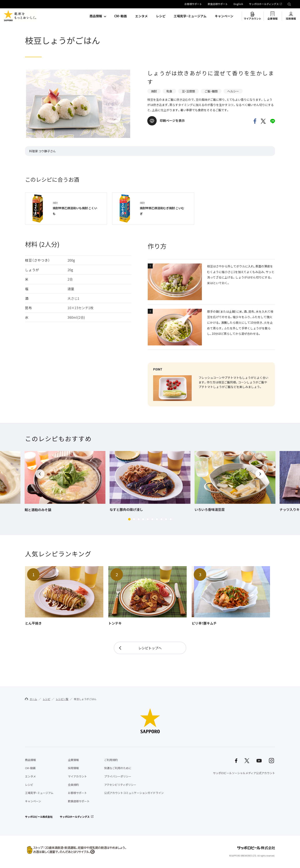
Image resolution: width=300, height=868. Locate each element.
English (238, 4)
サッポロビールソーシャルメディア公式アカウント (244, 773)
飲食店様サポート (218, 4)
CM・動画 (121, 16)
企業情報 (272, 19)
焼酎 (154, 91)
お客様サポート (193, 4)
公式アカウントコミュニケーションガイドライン (134, 793)
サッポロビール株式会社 (39, 817)
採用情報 (291, 19)
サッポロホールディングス (264, 4)
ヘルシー (233, 91)
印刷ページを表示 (172, 121)
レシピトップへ (150, 648)
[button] (129, 519)
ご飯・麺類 (211, 91)
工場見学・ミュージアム (190, 16)
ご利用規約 (111, 760)
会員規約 (73, 785)
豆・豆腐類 (188, 91)
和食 (169, 91)
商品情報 (96, 16)
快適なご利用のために (118, 768)
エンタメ (141, 16)
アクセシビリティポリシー (120, 785)
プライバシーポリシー (118, 776)
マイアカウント (252, 19)
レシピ (161, 16)
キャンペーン (224, 16)
